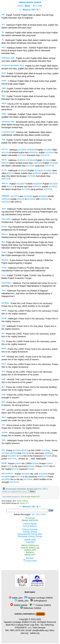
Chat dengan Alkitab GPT (30, 497)
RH (38, 514)
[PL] (35, 6)
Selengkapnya (39, 601)
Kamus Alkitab (30, 524)
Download (30, 518)
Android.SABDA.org (30, 548)
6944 (31, 466)
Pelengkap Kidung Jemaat (30, 536)
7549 (31, 469)
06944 (33, 152)
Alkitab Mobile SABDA (30, 2)
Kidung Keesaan (30, 529)
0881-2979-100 (17, 630)
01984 (22, 150)
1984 (17, 463)
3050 (34, 463)
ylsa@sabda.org (40, 630)
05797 (45, 155)
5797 (15, 469)
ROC (44, 514)
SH (33, 514)
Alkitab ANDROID (30, 520)
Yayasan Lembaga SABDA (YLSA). (20, 622)
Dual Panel (30, 561)
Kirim (32, 491)
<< (20, 10)
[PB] (40, 6)
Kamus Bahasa (30, 526)
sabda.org (35, 633)
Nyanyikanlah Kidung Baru (30, 534)
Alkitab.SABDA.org (30, 545)
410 (9, 466)
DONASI (40, 614)
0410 (5, 152)
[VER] (20, 6)
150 (33, 10)
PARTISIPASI (29, 614)
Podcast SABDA (40, 605)
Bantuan (30, 558)
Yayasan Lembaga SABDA (39, 598)
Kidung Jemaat (30, 532)
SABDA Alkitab (19, 605)
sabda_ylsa (16, 598)
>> (40, 10)
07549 (22, 155)
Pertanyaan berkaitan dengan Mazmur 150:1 (27, 489)
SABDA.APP (30, 550)
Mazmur (27, 10)
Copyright (30, 542)
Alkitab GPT (24, 503)
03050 (31, 150)
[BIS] (28, 6)
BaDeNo (30, 552)
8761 (25, 450)
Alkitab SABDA (22, 501)
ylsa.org (24, 633)
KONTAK (18, 614)
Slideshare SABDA (31, 608)
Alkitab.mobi (30, 540)
